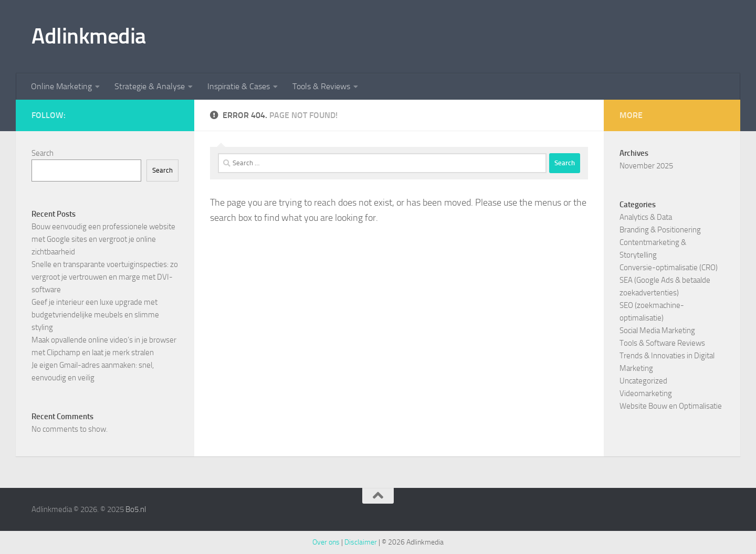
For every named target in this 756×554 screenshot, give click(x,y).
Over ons (326, 542)
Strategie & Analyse (150, 86)
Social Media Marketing (657, 331)
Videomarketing (646, 393)
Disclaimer (361, 542)
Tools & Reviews (321, 86)
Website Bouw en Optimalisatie (671, 406)
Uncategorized (643, 381)
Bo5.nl (136, 509)
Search (43, 153)
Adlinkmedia (89, 36)
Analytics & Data (646, 217)
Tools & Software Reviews (662, 343)
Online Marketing (61, 86)
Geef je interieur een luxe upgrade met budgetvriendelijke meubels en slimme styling (95, 315)
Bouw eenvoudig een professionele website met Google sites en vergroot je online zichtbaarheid (103, 239)
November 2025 (646, 166)
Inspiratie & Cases (239, 86)
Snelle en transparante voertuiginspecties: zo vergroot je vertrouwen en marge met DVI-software (105, 277)
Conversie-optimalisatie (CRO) (669, 268)
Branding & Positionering (660, 230)
